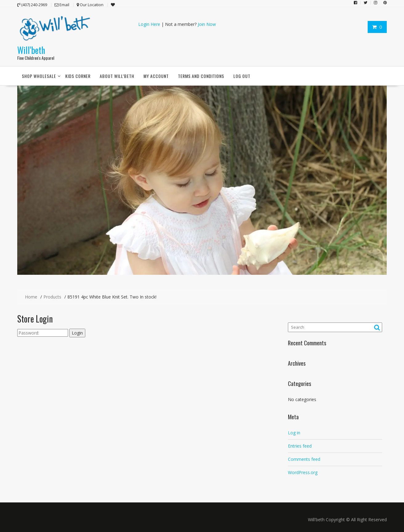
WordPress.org (303, 472)
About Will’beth (117, 76)
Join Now (207, 24)
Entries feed (300, 446)
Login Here (149, 24)
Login (77, 333)
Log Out (242, 76)
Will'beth (31, 50)
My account (156, 76)
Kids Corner (78, 76)
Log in (294, 432)
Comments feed (304, 459)
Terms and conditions (201, 76)
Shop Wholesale (39, 76)
